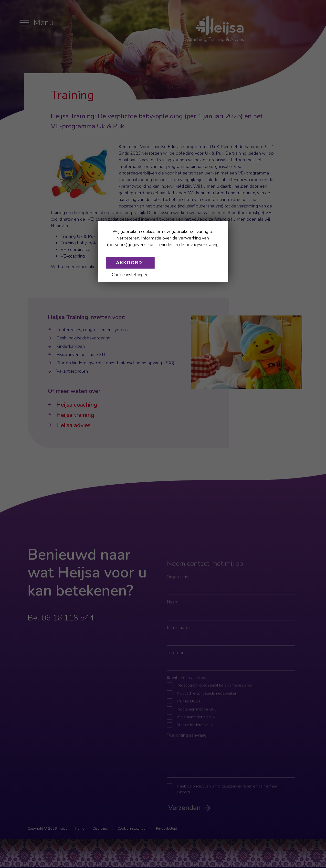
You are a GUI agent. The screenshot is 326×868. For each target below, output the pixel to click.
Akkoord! (130, 263)
